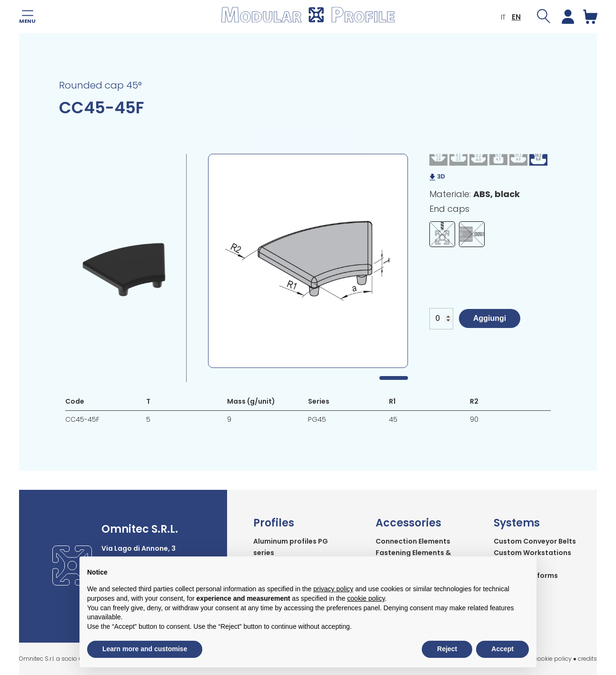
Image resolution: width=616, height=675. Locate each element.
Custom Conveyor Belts (535, 541)
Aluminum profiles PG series (291, 547)
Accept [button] (502, 649)
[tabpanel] (308, 261)
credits (587, 659)
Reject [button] (447, 649)
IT (503, 17)
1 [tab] (394, 378)
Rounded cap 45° (100, 85)
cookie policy (553, 659)
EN (516, 17)
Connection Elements (413, 541)
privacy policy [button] (333, 589)
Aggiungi (490, 318)
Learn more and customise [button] (145, 649)
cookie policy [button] (366, 598)
